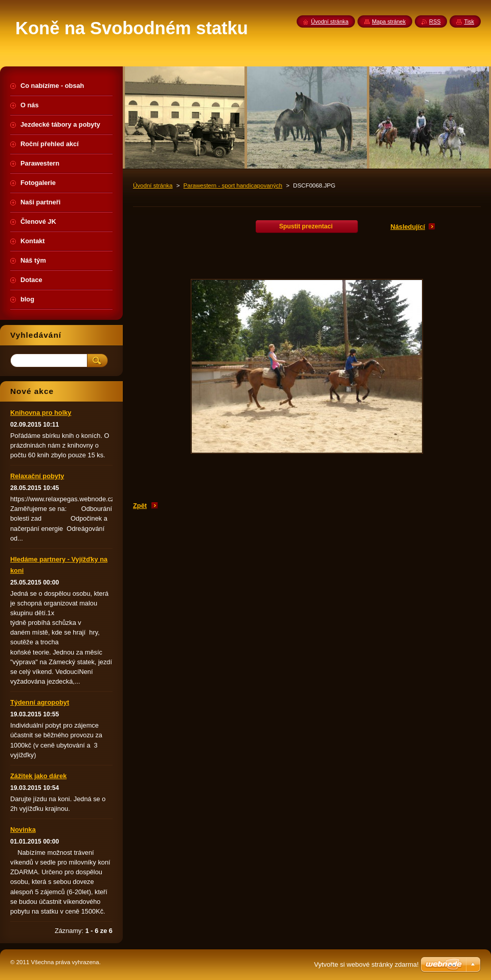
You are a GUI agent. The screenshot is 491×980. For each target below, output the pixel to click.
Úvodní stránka (153, 185)
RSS (435, 21)
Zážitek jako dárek (38, 776)
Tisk (469, 21)
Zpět (140, 506)
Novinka (23, 830)
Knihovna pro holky (41, 413)
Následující (408, 227)
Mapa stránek (389, 21)
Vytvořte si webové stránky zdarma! (366, 964)
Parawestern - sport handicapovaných (233, 185)
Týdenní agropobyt (40, 702)
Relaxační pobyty (37, 476)
